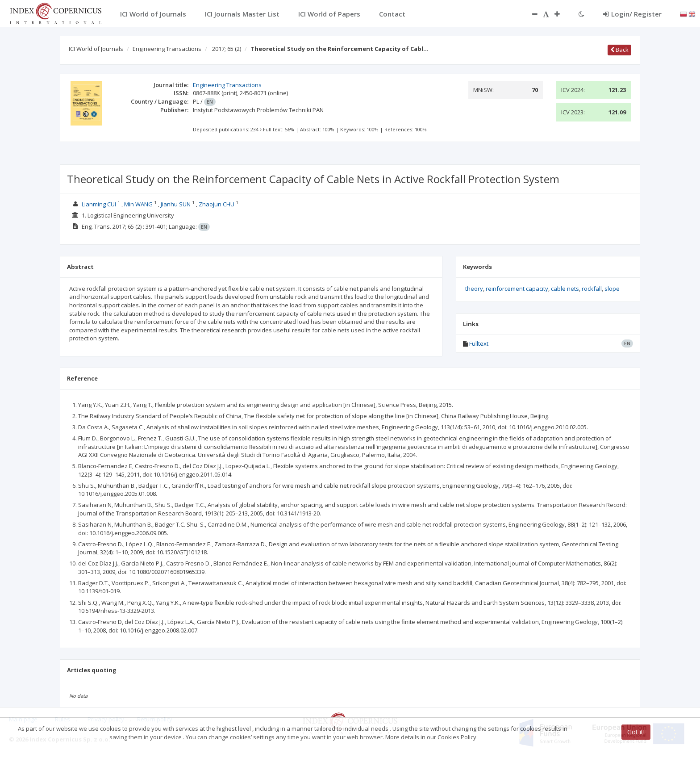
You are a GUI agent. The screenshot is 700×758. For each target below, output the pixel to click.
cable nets (565, 289)
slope (612, 289)
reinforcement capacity (517, 289)
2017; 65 (227, 49)
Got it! (636, 732)
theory (474, 289)
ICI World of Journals (96, 49)
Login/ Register (632, 14)
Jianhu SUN (176, 204)
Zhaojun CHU (217, 204)
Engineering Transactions (167, 49)
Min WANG (138, 204)
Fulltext (479, 343)
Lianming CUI (99, 204)
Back (619, 50)
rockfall (592, 289)
